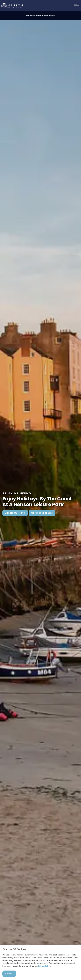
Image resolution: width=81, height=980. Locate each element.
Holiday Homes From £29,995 (40, 15)
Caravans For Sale (42, 513)
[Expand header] (76, 6)
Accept (9, 974)
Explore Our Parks (15, 513)
